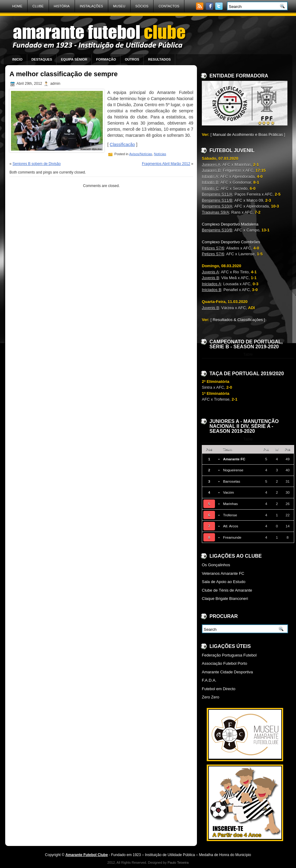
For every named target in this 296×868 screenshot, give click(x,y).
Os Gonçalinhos (216, 565)
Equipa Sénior (74, 59)
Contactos (169, 6)
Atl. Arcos (230, 526)
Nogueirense (233, 470)
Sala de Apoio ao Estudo (224, 582)
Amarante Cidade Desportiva (227, 672)
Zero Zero (211, 697)
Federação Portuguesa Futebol (229, 655)
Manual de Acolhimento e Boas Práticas (248, 135)
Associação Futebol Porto (224, 663)
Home (17, 6)
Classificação (122, 144)
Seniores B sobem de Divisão (37, 164)
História (62, 6)
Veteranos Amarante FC (223, 573)
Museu (119, 6)
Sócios (142, 6)
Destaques (42, 59)
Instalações (91, 6)
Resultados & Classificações (238, 320)
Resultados (159, 59)
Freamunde (232, 537)
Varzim (228, 492)
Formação (106, 59)
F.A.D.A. (209, 680)
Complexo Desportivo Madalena (230, 224)
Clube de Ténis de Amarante (227, 590)
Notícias (160, 154)
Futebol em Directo (219, 689)
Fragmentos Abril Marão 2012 (166, 164)
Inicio (17, 59)
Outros (132, 59)
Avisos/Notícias (141, 154)
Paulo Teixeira (178, 862)
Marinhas (230, 504)
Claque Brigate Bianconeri (225, 599)
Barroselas (231, 481)
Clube (38, 6)
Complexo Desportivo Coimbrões (231, 242)
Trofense (230, 515)
